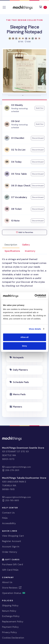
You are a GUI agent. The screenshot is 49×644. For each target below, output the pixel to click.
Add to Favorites (25, 232)
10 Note (15, 221)
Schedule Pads (21, 382)
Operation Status (14, 593)
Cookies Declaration (13, 638)
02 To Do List (18, 150)
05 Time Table (19, 174)
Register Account (12, 541)
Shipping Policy (10, 606)
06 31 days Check (21, 186)
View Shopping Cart (13, 536)
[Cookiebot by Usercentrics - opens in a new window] (35, 296)
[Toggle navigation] (4, 7)
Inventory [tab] (30, 251)
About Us (7, 582)
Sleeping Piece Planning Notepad (24, 29)
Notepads (18, 357)
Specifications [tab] (12, 251)
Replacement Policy (13, 622)
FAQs (5, 518)
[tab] (9, 95)
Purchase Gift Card (12, 564)
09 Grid (15, 121)
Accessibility (9, 523)
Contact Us (8, 513)
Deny (24, 346)
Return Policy (9, 611)
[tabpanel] (24, 276)
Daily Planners (20, 370)
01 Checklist (18, 138)
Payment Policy (10, 627)
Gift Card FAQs (10, 570)
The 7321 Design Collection (24, 20)
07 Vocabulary (19, 197)
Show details (35, 329)
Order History (10, 552)
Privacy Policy (9, 632)
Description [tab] (11, 245)
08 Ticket (16, 209)
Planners (18, 407)
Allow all (24, 337)
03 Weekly (17, 105)
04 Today (16, 162)
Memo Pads (19, 394)
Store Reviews (12, 588)
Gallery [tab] (26, 245)
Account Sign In (11, 547)
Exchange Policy (11, 616)
